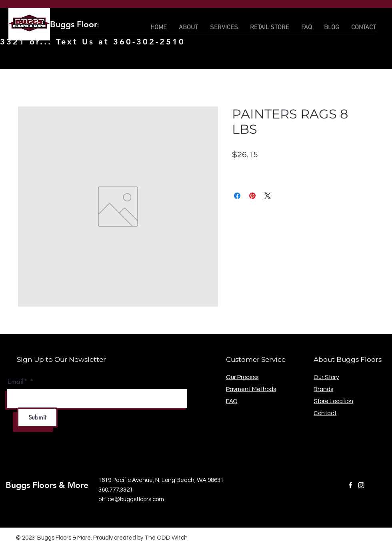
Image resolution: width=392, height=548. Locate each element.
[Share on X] (268, 196)
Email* (18, 382)
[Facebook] (350, 485)
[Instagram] (361, 485)
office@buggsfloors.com (131, 499)
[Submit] (37, 418)
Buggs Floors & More (91, 24)
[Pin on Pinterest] (252, 196)
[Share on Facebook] (237, 196)
